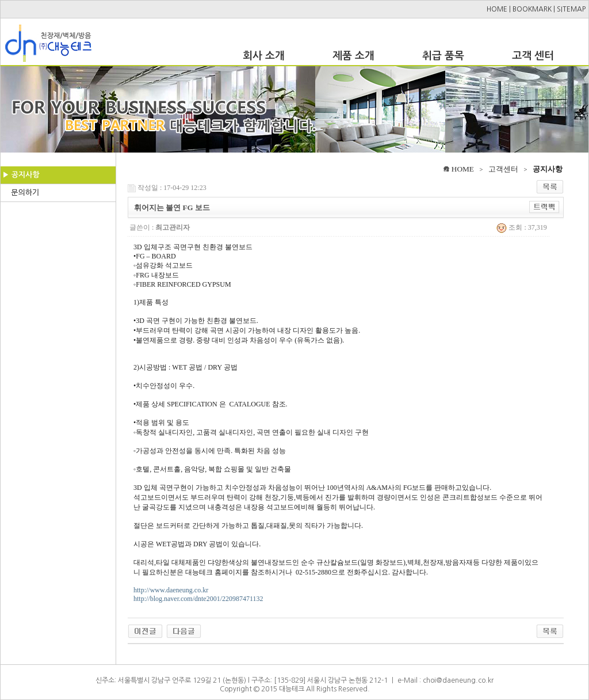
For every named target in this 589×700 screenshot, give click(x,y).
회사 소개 (264, 56)
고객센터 (503, 169)
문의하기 (25, 193)
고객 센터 (533, 56)
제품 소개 (353, 56)
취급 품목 (443, 56)
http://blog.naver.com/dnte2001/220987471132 (198, 599)
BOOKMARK (532, 9)
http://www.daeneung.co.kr (171, 590)
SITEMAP (571, 9)
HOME (497, 9)
